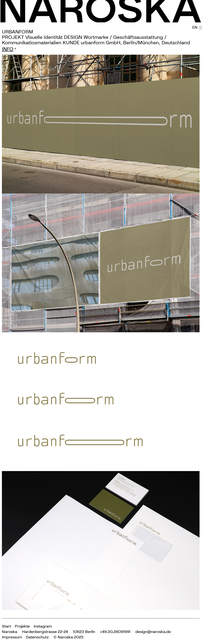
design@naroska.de (153, 632)
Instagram (43, 626)
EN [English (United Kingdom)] (195, 27)
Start (6, 626)
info (8, 49)
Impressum (12, 637)
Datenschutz (37, 637)
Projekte (22, 626)
